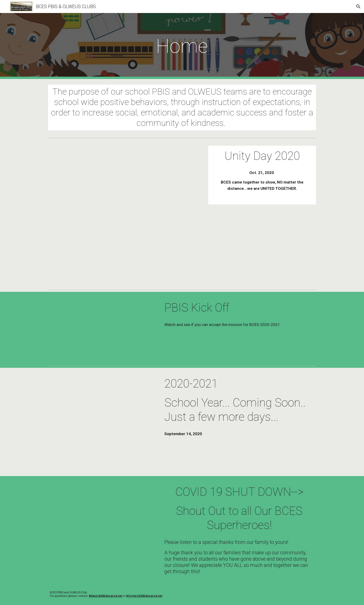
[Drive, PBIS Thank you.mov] (102, 512)
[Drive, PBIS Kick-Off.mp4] (102, 328)
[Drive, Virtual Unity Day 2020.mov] (125, 214)
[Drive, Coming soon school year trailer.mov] (102, 422)
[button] (358, 7)
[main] (182, 46)
